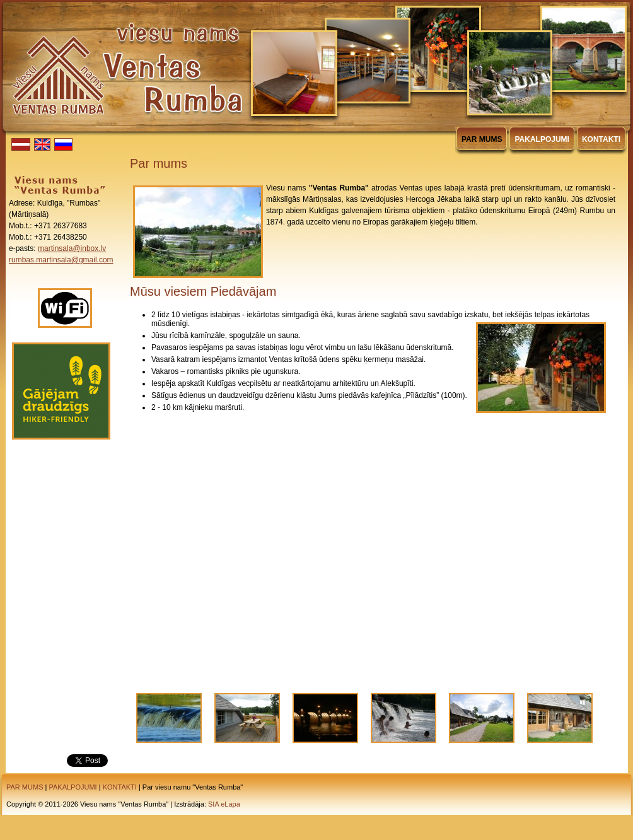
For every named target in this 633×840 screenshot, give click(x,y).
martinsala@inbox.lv (72, 248)
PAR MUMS (25, 787)
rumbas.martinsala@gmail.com (61, 260)
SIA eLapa (224, 804)
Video (373, 544)
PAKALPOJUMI (73, 787)
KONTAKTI (120, 787)
